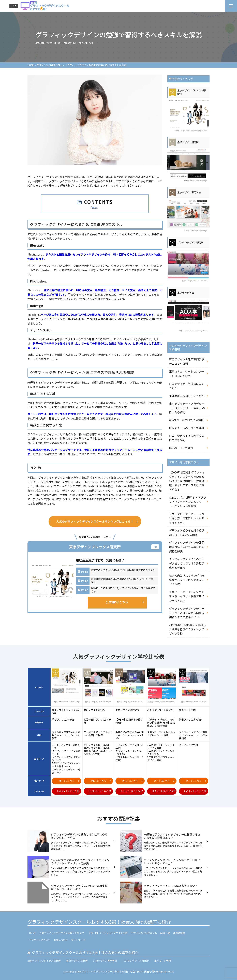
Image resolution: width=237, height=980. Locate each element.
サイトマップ (78, 940)
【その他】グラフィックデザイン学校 (108, 933)
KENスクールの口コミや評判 (187, 428)
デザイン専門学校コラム (144, 933)
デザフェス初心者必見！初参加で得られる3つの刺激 (187, 532)
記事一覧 (165, 933)
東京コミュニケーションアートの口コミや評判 (187, 374)
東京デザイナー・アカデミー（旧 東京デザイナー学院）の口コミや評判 (187, 408)
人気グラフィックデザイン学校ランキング (62, 933)
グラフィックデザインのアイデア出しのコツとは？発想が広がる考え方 (187, 563)
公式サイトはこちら (68, 791)
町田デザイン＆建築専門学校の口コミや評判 (187, 361)
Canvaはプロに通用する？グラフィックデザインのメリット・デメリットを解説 (188, 502)
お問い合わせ (61, 940)
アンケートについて (40, 940)
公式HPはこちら (125, 602)
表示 (95, 207)
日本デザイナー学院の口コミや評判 (187, 386)
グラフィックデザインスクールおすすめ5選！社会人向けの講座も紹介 (99, 922)
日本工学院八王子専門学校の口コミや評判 (187, 438)
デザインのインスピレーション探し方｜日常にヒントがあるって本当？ (187, 518)
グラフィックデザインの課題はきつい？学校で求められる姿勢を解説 (187, 547)
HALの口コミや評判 (181, 448)
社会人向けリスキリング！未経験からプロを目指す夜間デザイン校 (187, 580)
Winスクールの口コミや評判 (186, 420)
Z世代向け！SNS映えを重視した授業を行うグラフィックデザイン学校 (187, 629)
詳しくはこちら (69, 781)
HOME (33, 933)
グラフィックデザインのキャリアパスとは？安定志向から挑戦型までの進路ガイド (187, 613)
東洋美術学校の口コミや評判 (187, 396)
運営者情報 (179, 933)
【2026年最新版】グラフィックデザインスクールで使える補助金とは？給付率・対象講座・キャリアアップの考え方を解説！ (187, 481)
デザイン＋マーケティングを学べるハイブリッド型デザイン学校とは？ (187, 596)
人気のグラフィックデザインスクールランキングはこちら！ (97, 521)
